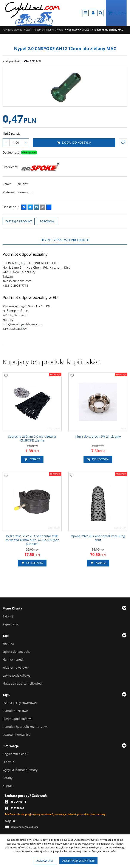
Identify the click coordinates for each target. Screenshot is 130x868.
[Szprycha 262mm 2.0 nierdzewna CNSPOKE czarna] (32, 439)
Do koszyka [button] (98, 459)
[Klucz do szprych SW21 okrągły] (98, 437)
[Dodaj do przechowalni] (123, 143)
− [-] (6, 142)
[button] (65, 240)
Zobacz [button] (32, 459)
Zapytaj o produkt (19, 221)
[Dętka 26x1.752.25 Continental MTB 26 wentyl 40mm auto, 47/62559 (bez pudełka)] (32, 540)
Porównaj (47, 221)
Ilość (11, 134)
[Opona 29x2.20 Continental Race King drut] (98, 538)
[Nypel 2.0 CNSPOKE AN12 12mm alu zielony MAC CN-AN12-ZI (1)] (65, 87)
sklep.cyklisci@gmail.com (25, 827)
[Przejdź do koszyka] (121, 13)
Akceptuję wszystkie (78, 861)
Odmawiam (44, 861)
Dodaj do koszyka (74, 143)
